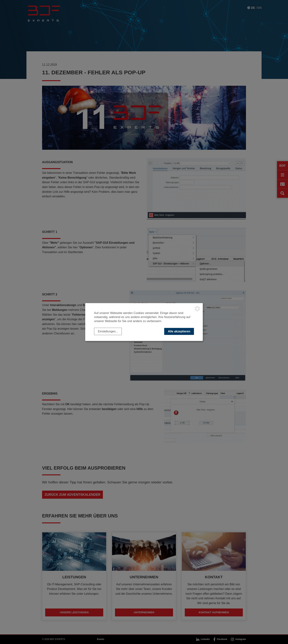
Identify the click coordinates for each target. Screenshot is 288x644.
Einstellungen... (108, 331)
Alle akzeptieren (179, 331)
